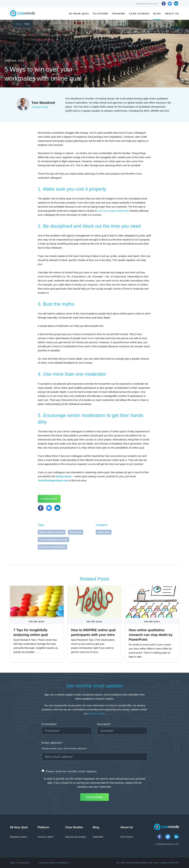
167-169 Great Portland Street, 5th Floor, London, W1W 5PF (148, 863)
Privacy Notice (96, 713)
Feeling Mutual (40, 107)
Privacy (43, 863)
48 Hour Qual (79, 14)
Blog (157, 14)
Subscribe (49, 499)
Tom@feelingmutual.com (53, 480)
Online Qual (104, 532)
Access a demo (46, 837)
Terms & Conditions (59, 863)
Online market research (52, 532)
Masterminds (64, 476)
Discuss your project (76, 837)
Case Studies (139, 14)
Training (119, 14)
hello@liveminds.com (147, 4)
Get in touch (127, 837)
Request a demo (18, 837)
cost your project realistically (114, 211)
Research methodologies (53, 547)
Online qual (76, 532)
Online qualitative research (53, 540)
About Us (172, 14)
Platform (101, 14)
